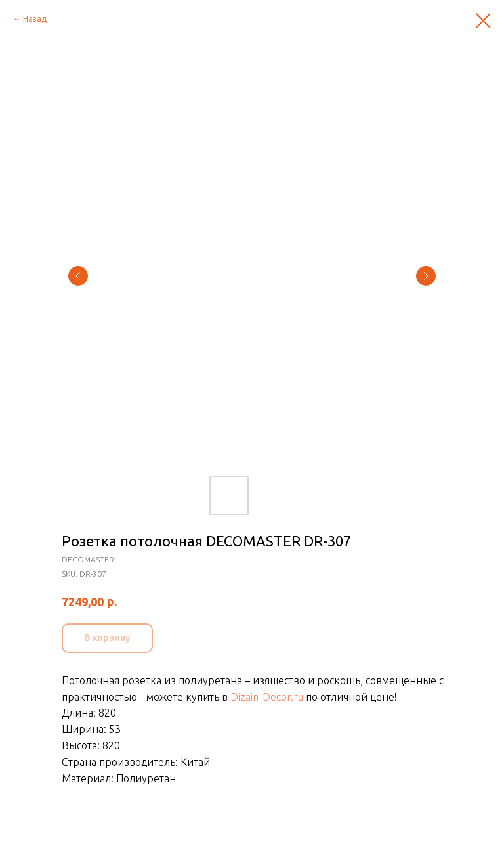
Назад (35, 19)
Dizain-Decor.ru (267, 697)
